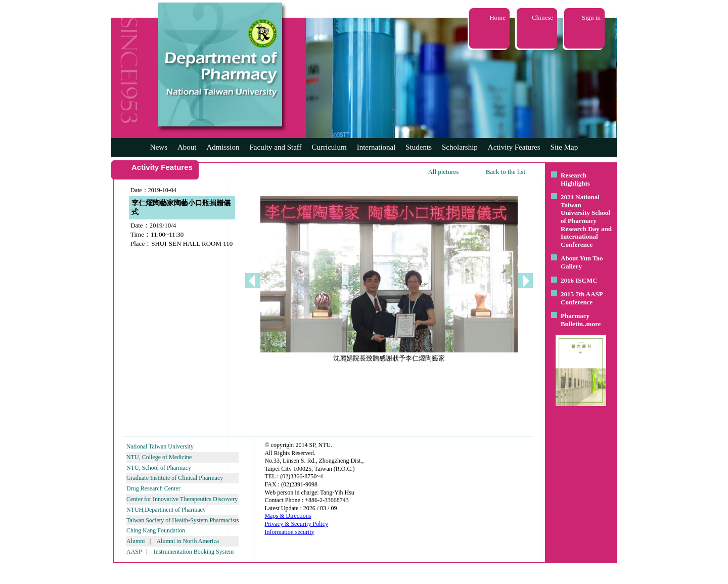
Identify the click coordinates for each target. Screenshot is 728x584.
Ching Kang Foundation (156, 530)
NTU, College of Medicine (159, 457)
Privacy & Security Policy (296, 524)
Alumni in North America (188, 541)
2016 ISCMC (579, 280)
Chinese (542, 17)
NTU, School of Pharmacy (159, 468)
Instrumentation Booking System (194, 552)
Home (497, 17)
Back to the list (506, 172)
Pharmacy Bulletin (575, 320)
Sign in (591, 17)
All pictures (443, 172)
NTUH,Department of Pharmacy (166, 510)
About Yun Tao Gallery (582, 262)
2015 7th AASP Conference (582, 298)
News (159, 147)
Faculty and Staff (276, 147)
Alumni (136, 541)
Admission (223, 147)
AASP (134, 552)
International (376, 147)
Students (419, 147)
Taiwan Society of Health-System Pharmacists (183, 520)
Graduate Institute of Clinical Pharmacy (175, 478)
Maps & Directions (288, 516)
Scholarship (460, 147)
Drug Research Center (153, 488)
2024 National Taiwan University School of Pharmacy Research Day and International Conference (586, 221)
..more (592, 324)
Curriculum (329, 147)
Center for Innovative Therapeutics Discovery (182, 499)
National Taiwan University (160, 446)
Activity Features (514, 147)
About (187, 147)
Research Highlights (575, 179)
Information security (289, 532)
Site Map (564, 147)
